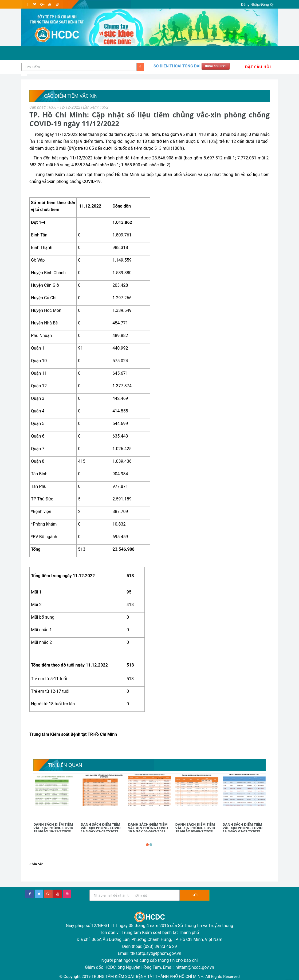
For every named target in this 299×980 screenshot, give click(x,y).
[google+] (48, 894)
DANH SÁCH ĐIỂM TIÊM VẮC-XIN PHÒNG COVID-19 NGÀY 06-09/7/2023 (148, 828)
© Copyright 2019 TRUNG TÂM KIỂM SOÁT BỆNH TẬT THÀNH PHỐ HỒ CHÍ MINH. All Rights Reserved (149, 977)
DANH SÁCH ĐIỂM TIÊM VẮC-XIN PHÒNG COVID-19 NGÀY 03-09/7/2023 (196, 828)
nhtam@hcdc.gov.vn (195, 967)
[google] (42, 4)
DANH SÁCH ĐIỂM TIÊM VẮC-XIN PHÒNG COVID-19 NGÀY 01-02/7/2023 (243, 828)
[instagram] (57, 4)
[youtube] (50, 4)
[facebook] (27, 4)
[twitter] (35, 4)
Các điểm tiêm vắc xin (71, 96)
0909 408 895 (216, 66)
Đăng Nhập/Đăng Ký (257, 4)
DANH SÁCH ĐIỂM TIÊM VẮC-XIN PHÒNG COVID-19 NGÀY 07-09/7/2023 (101, 828)
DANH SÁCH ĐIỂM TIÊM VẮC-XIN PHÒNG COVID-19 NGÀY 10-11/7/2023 (54, 828)
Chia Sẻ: (36, 864)
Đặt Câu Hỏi (258, 67)
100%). (179, 148)
